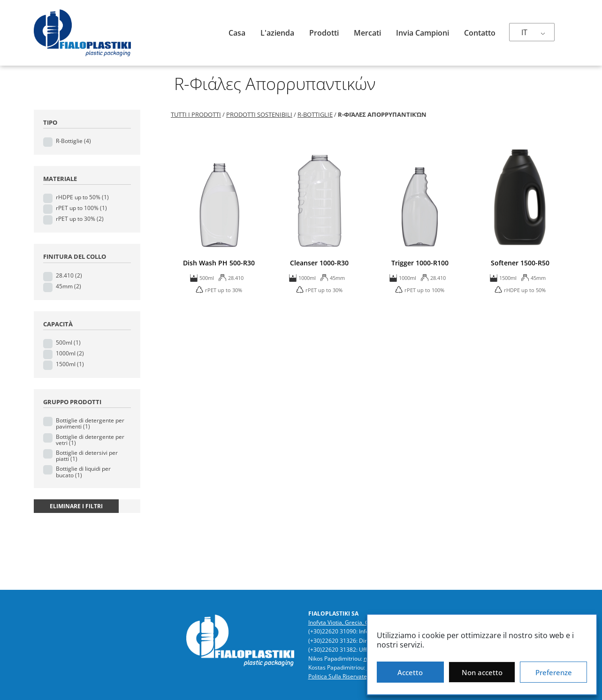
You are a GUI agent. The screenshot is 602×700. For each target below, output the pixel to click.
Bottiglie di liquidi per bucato (83, 472)
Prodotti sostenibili (259, 114)
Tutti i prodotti (196, 114)
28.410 (69, 275)
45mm (69, 286)
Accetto (410, 672)
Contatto (480, 33)
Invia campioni (423, 33)
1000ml (70, 353)
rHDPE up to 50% (82, 197)
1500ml (70, 364)
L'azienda (277, 33)
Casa (237, 33)
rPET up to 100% (81, 208)
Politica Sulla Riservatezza (342, 676)
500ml (68, 342)
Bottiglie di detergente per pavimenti (90, 423)
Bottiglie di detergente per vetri (90, 440)
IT (524, 32)
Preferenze (554, 672)
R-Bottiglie (73, 141)
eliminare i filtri (76, 506)
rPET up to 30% (80, 219)
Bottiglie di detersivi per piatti (87, 456)
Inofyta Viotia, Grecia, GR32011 (349, 622)
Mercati (367, 33)
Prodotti (324, 33)
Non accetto (482, 672)
